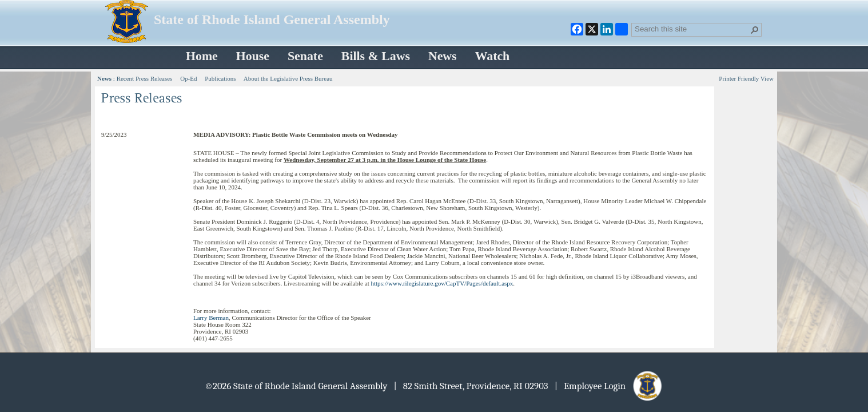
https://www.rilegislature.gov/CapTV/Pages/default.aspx (442, 283)
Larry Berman (211, 318)
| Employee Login (609, 386)
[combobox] (692, 29)
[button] (755, 30)
